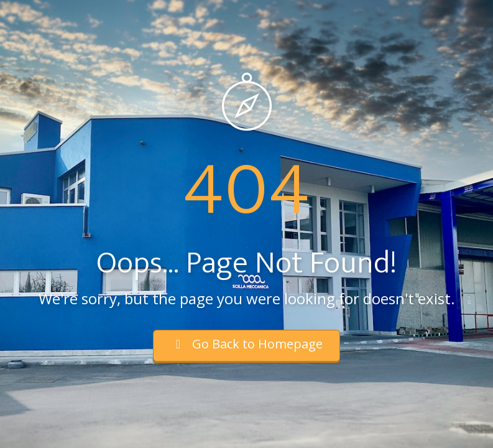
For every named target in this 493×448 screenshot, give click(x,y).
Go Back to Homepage (246, 344)
